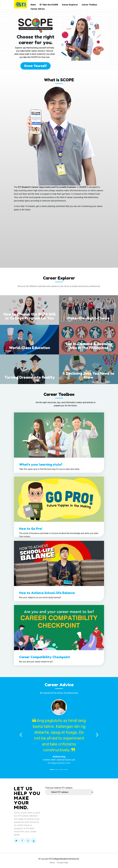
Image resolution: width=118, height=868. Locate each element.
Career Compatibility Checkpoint (45, 657)
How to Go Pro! (31, 529)
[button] (21, 735)
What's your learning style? (41, 465)
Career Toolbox (89, 5)
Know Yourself (36, 66)
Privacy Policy (63, 863)
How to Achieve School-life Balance (47, 593)
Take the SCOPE (50, 5)
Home (33, 5)
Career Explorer (70, 5)
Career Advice (38, 9)
